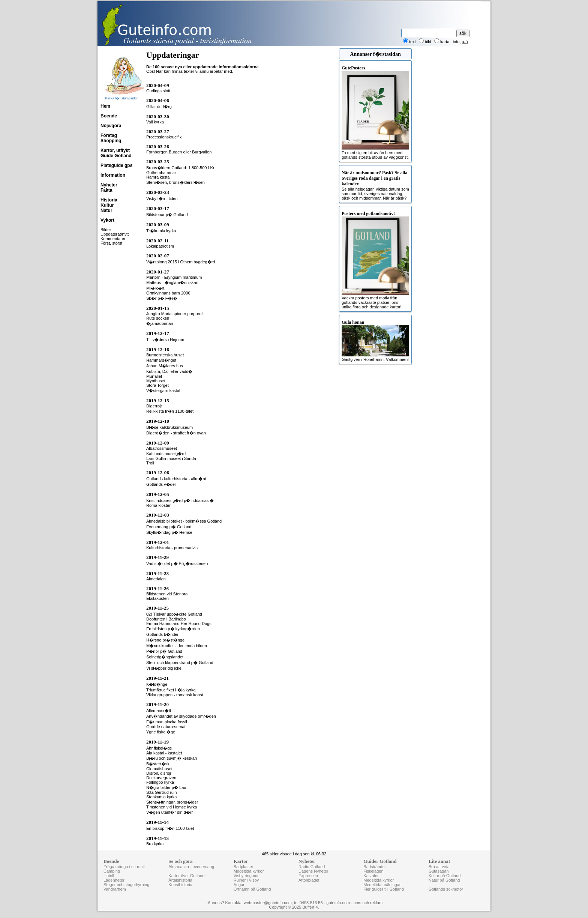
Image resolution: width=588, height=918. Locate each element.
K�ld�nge (157, 684)
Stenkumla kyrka (161, 797)
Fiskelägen (373, 871)
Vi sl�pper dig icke (164, 668)
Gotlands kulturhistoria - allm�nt (176, 479)
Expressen (308, 876)
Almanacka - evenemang (191, 867)
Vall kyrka (155, 122)
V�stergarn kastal (163, 391)
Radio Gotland (312, 867)
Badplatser (244, 867)
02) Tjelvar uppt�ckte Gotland (174, 614)
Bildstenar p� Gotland (167, 215)
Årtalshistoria (180, 880)
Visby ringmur (246, 876)
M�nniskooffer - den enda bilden (177, 646)
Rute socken (158, 318)
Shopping (111, 141)
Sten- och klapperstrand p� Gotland (180, 663)
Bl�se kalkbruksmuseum (169, 427)
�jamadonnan (160, 323)
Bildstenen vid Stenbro (167, 594)
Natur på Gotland (444, 880)
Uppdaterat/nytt (115, 234)
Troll (150, 463)
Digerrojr (154, 406)
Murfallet (154, 376)
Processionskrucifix (164, 137)
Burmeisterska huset (165, 355)
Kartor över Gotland (186, 876)
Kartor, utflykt (115, 150)
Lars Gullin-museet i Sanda (171, 458)
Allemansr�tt (159, 711)
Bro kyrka (155, 844)
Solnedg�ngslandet (165, 657)
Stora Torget (157, 385)
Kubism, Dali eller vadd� (169, 371)
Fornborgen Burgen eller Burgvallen (179, 152)
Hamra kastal (158, 177)
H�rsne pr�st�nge (165, 640)
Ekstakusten (157, 598)
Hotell (109, 876)
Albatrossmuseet (162, 448)
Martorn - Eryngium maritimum (174, 277)
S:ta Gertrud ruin (161, 792)
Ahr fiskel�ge (159, 748)
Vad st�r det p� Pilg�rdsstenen (177, 563)
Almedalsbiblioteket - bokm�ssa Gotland (184, 521)
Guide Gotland (116, 156)
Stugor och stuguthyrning (126, 885)
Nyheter (109, 185)
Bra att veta (439, 867)
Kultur (107, 205)
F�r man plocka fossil (167, 722)
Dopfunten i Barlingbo (166, 619)
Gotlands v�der (161, 484)
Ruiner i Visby (246, 880)
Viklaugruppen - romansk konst (175, 695)
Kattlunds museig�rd (166, 454)
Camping (112, 871)
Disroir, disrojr (159, 773)
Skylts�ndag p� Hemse (169, 532)
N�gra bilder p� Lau (166, 787)
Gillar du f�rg (159, 107)
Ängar (239, 885)
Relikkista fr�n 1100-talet (170, 411)
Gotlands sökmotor (446, 889)
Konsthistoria (180, 885)
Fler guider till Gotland (384, 889)
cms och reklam (368, 903)
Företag (109, 135)
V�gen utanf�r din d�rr (169, 812)
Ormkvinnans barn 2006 (168, 293)
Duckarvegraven (161, 778)
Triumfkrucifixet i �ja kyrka (171, 690)
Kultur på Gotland (445, 876)
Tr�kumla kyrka (161, 231)
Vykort (107, 220)
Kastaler (371, 876)
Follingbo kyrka (160, 782)
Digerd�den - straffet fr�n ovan (176, 433)
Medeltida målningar (382, 885)
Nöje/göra (111, 126)
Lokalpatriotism (160, 246)
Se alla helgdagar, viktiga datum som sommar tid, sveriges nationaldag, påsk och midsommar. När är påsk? (375, 185)
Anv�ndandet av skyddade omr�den (181, 716)
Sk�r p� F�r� (162, 298)
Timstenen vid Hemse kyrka (172, 807)
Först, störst (111, 243)
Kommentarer (113, 239)
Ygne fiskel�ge (161, 732)
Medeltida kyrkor (249, 871)
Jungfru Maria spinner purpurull (175, 314)
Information (113, 175)
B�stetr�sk (158, 764)
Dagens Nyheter (313, 871)
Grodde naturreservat (166, 727)
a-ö (465, 42)
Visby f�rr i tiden (162, 198)
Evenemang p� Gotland (169, 527)
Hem (105, 106)
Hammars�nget (161, 360)
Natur (106, 210)
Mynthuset (156, 381)
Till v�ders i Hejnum (165, 340)
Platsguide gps (116, 165)
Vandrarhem (115, 889)
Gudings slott (158, 91)
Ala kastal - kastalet (164, 753)
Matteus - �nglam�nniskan (172, 282)
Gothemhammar (161, 173)
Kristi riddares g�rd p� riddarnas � (180, 500)
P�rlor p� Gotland (164, 651)
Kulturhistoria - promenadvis (172, 548)
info (456, 42)
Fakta (106, 190)
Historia (109, 200)
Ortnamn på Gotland (252, 889)
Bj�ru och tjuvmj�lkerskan (172, 758)
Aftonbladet (309, 880)
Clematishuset (159, 769)
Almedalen (156, 579)
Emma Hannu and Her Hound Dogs (179, 624)
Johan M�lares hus (165, 366)
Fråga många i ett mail (124, 867)
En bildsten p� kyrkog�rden (173, 629)
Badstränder (375, 867)
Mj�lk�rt (155, 288)
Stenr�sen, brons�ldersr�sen (175, 182)
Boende (109, 116)
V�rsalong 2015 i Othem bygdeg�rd (181, 262)
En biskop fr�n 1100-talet (170, 828)
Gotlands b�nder (162, 634)
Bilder (106, 230)
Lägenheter (114, 880)
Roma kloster (158, 505)
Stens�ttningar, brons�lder (172, 802)
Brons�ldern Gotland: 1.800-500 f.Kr (180, 168)
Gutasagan (439, 871)
